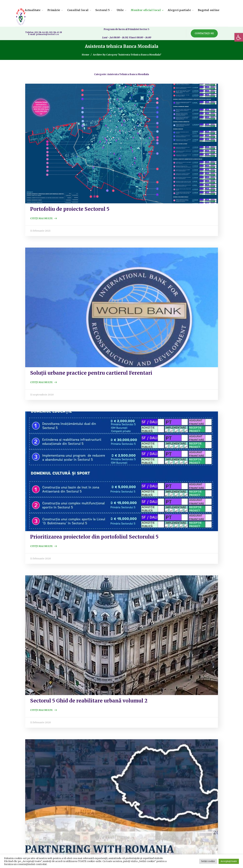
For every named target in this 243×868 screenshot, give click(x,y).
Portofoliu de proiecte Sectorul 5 (70, 209)
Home (86, 55)
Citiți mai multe (41, 218)
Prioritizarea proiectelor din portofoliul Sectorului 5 (94, 537)
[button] (239, 37)
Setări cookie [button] (208, 861)
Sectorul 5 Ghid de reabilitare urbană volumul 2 (89, 701)
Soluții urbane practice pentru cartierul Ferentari (91, 373)
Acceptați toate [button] (229, 861)
